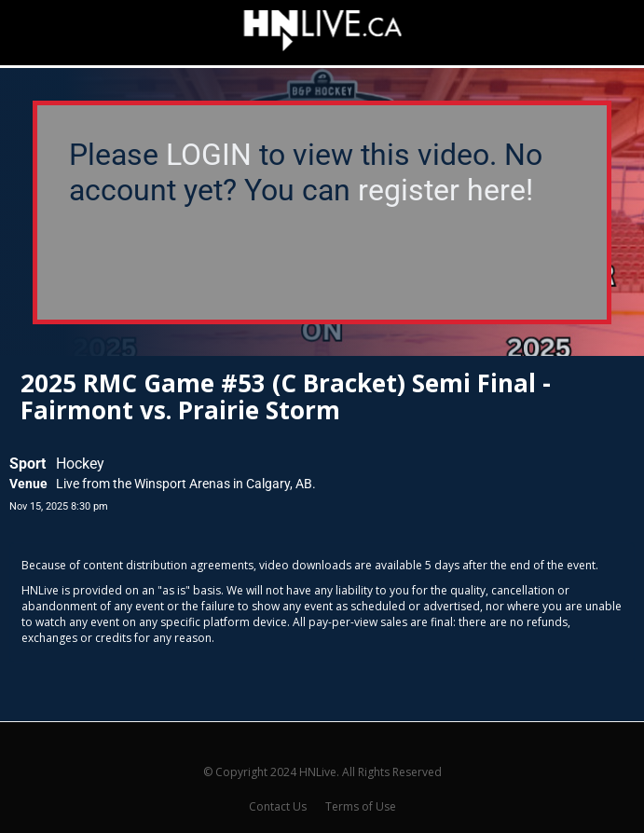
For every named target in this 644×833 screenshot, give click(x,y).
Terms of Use (361, 806)
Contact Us (278, 806)
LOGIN (209, 155)
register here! (445, 190)
